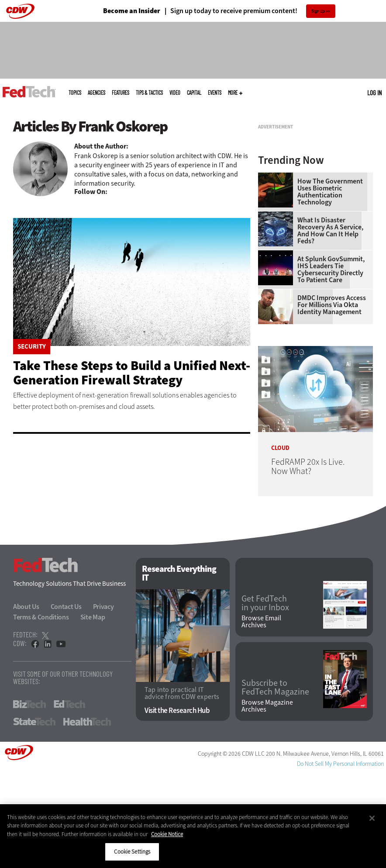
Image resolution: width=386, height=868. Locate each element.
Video (175, 93)
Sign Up (318, 11)
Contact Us (66, 703)
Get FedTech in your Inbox (265, 699)
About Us (26, 703)
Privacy (103, 703)
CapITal (194, 93)
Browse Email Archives (261, 717)
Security (32, 347)
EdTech (69, 800)
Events (215, 93)
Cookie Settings (132, 852)
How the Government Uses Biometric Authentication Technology (330, 287)
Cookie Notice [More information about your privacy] (167, 834)
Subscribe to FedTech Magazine (275, 783)
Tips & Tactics (149, 93)
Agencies (96, 93)
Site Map (93, 713)
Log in (374, 93)
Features (121, 93)
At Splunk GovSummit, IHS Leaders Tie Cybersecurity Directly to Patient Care (331, 365)
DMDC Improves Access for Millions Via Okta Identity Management (332, 401)
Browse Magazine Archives (267, 802)
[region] (193, 836)
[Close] (372, 818)
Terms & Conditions (41, 713)
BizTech (29, 800)
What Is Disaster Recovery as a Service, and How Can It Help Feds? (330, 326)
